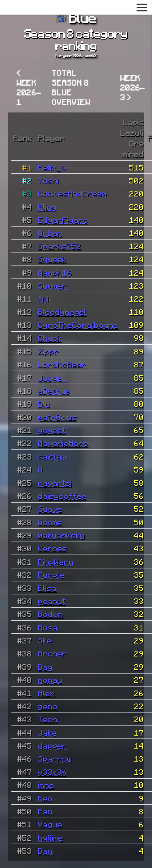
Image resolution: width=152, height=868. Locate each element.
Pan (45, 811)
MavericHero (63, 443)
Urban (50, 233)
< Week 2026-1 (29, 87)
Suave (50, 509)
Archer (53, 653)
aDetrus (54, 391)
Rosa (48, 627)
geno (48, 706)
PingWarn (56, 561)
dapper (53, 745)
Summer (53, 285)
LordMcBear (62, 364)
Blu (44, 404)
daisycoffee (62, 496)
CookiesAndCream (73, 193)
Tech (48, 719)
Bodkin (51, 614)
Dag (45, 667)
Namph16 (55, 272)
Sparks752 (60, 246)
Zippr (49, 351)
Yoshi (49, 180)
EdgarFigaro (63, 220)
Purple (51, 574)
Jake (47, 732)
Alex (47, 693)
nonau (50, 680)
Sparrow (55, 758)
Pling (47, 207)
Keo (45, 798)
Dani (46, 851)
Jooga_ (53, 378)
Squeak (52, 259)
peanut (52, 601)
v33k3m (52, 772)
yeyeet (52, 430)
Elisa (47, 588)
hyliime (51, 838)
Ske (45, 640)
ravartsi (55, 483)
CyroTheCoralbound (78, 325)
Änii (45, 298)
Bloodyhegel (62, 312)
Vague (50, 824)
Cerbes (53, 548)
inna (46, 785)
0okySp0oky (62, 535)
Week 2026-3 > (133, 87)
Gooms (50, 522)
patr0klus (58, 417)
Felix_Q (52, 167)
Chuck (50, 338)
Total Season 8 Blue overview (71, 87)
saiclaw (52, 456)
